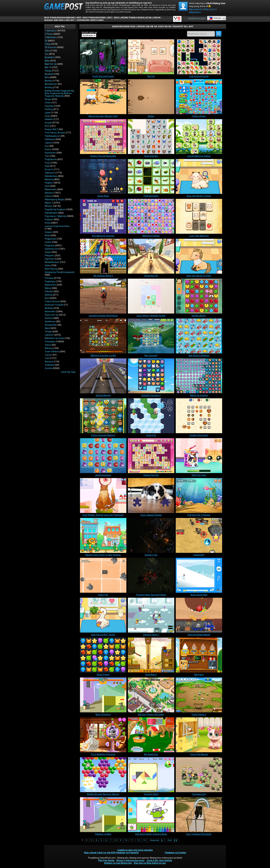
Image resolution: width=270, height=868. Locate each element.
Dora (47, 126)
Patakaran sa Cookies (175, 853)
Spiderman (50, 321)
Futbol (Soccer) (52, 301)
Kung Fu (49, 169)
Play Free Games (106, 860)
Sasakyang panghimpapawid (60, 272)
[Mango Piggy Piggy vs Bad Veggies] (103, 535)
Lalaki (48, 113)
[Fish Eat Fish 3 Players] (199, 495)
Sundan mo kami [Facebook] (197, 18)
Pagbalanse (51, 159)
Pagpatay (50, 245)
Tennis (48, 345)
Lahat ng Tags (68, 372)
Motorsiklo (50, 311)
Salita (48, 265)
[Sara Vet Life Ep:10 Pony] (199, 256)
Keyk (47, 166)
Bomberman (51, 84)
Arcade (48, 123)
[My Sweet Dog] (151, 735)
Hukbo (48, 242)
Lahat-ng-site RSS (106, 853)
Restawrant (50, 285)
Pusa (47, 163)
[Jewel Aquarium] (103, 456)
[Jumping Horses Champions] (103, 296)
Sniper (48, 252)
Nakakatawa (51, 176)
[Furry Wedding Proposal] (103, 735)
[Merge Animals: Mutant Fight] (103, 97)
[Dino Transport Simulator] (199, 815)
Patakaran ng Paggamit (127, 853)
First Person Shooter (55, 133)
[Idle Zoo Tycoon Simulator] (151, 695)
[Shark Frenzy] (103, 655)
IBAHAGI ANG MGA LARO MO (59, 20)
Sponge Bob (51, 325)
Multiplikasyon (52, 262)
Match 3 (49, 203)
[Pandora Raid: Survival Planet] (151, 575)
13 (144, 840)
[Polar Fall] (151, 416)
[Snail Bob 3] (151, 655)
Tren (47, 156)
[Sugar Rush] (103, 176)
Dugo (47, 116)
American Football (54, 305)
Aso (47, 54)
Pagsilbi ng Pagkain (55, 209)
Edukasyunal (51, 249)
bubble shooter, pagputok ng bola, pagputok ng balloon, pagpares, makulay (59, 93)
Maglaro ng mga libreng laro (118, 863)
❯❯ (172, 840)
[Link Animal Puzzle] (199, 57)
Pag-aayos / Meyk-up (55, 216)
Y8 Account (50, 47)
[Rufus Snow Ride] (199, 575)
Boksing (49, 348)
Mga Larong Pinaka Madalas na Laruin (137, 18)
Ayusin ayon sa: (90, 32)
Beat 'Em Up (51, 64)
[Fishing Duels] (199, 97)
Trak (47, 358)
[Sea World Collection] (199, 336)
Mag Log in (210, 9)
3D (46, 41)
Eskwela (49, 291)
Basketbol (50, 57)
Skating (49, 295)
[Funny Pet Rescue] (199, 735)
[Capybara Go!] (199, 775)
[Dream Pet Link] (151, 456)
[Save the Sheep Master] (199, 615)
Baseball (49, 74)
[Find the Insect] (151, 176)
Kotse (48, 223)
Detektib (49, 119)
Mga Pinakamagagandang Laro (63, 18)
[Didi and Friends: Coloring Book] (151, 815)
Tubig (48, 44)
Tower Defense (52, 352)
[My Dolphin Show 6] (103, 256)
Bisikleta (49, 308)
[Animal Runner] (103, 376)
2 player (49, 34)
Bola (47, 77)
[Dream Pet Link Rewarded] (103, 137)
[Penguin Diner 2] (151, 615)
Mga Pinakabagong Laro (97, 18)
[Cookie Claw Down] (199, 416)
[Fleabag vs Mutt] (103, 815)
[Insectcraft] (199, 535)
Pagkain (49, 183)
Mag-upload (90, 853)
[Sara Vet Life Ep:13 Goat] (199, 176)
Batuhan (49, 193)
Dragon (48, 232)
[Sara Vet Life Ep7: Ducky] (103, 615)
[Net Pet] (151, 57)
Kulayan (49, 219)
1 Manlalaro (51, 31)
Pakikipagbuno (52, 136)
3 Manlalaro (51, 37)
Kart (47, 146)
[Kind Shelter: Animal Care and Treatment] (103, 495)
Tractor (48, 355)
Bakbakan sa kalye (54, 338)
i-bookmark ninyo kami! (90, 20)
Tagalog (215, 18)
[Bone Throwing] (103, 695)
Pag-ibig (49, 106)
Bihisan (48, 206)
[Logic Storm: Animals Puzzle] (151, 296)
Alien (47, 51)
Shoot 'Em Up (51, 315)
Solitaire (49, 318)
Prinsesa (49, 278)
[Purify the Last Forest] (103, 57)
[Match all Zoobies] (199, 376)
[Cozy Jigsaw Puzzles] (151, 495)
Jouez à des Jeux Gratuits (159, 860)
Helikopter (50, 139)
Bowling (49, 87)
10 (126, 840)
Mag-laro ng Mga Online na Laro (150, 863)
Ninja (47, 235)
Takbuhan (50, 173)
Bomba (48, 81)
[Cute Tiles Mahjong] (199, 216)
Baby (47, 61)
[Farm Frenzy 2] (199, 695)
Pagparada (50, 239)
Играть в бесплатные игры (130, 860)
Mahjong (49, 179)
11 (132, 840)
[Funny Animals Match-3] (103, 416)
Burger (48, 99)
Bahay (48, 288)
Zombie (49, 368)
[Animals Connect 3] (151, 376)
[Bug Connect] (151, 336)
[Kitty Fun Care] (199, 456)
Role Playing (51, 269)
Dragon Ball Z (51, 129)
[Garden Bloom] (199, 296)
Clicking (49, 109)
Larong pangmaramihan (57, 226)
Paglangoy (50, 281)
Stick (47, 186)
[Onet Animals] (151, 137)
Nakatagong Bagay (54, 199)
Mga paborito (196, 9)
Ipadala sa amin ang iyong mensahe (135, 850)
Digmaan (49, 259)
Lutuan (48, 196)
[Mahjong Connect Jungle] (103, 336)
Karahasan (50, 153)
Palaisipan (50, 342)
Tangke (48, 332)
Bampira (49, 362)
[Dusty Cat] (103, 575)
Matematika (51, 189)
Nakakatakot (51, 213)
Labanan (49, 335)
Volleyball (50, 365)
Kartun (48, 149)
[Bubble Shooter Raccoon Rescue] (103, 775)
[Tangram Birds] (151, 775)
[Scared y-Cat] (151, 535)
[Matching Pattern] (151, 216)
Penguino (50, 255)
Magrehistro (195, 12)
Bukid (48, 328)
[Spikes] (151, 97)
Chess (48, 103)
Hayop (48, 71)
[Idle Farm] (199, 655)
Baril (47, 298)
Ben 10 (48, 67)
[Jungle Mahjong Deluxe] (199, 137)
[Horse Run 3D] (151, 256)
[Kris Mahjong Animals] (103, 216)
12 (138, 840)
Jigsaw (48, 143)
